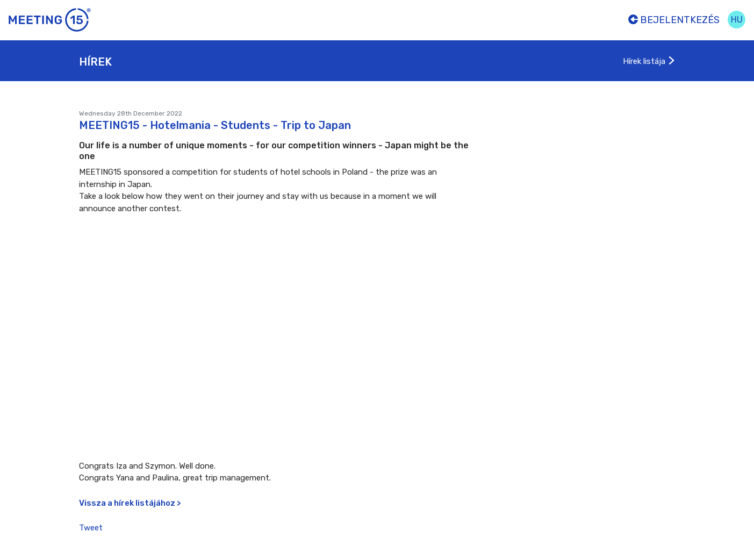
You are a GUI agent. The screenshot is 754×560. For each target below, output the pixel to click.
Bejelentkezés (674, 20)
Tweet (91, 528)
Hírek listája (649, 61)
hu (737, 20)
